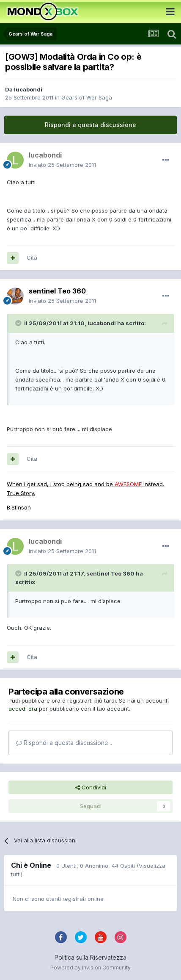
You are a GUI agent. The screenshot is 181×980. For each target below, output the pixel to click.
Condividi (91, 787)
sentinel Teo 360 (57, 291)
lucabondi (28, 89)
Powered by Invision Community (90, 968)
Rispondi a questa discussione (90, 125)
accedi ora (23, 709)
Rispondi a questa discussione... (64, 743)
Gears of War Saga (87, 97)
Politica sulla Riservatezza (90, 957)
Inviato (62, 165)
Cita (32, 257)
